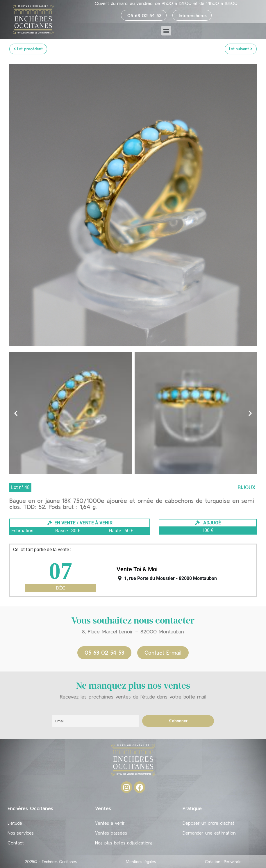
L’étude (15, 823)
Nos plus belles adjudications (124, 843)
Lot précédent (28, 49)
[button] (166, 31)
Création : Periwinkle (223, 862)
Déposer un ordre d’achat (208, 823)
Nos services (21, 833)
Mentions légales (141, 862)
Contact (16, 843)
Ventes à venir (110, 823)
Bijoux (246, 487)
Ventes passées (111, 833)
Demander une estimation (209, 833)
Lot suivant (241, 49)
